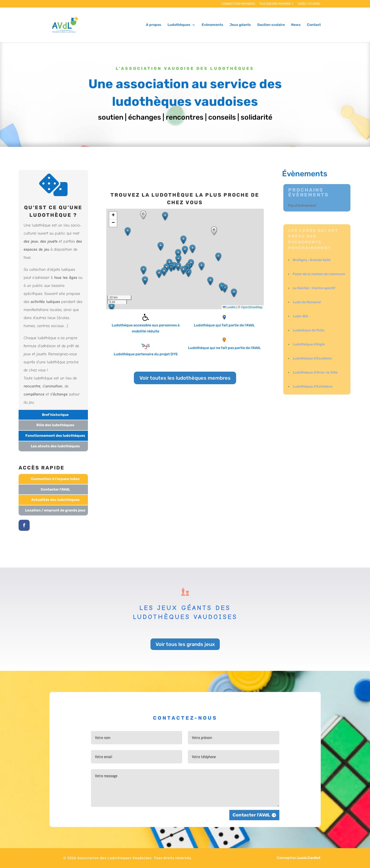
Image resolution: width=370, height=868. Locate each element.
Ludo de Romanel (307, 303)
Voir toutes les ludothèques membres (185, 378)
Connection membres (238, 4)
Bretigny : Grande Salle (312, 263)
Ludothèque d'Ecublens (312, 355)
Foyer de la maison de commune (319, 276)
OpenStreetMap (252, 307)
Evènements (213, 25)
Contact (314, 25)
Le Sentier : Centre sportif (314, 289)
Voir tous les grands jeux (185, 644)
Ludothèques (179, 25)
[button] (185, 250)
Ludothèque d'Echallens (313, 382)
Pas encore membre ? (276, 4)
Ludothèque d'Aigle (309, 342)
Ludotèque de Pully (309, 329)
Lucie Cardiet (309, 858)
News (296, 25)
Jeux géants (240, 25)
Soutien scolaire (271, 25)
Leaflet (229, 307)
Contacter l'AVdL (251, 815)
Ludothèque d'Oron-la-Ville (315, 368)
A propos (154, 25)
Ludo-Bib (301, 316)
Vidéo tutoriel (309, 4)
